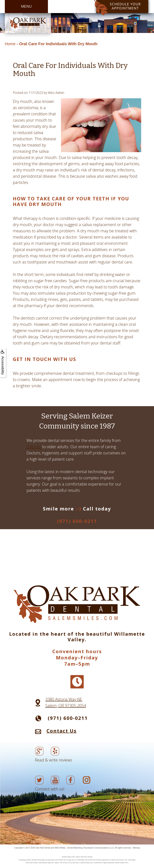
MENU (26, 6)
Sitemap (136, 848)
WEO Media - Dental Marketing (69, 848)
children (34, 447)
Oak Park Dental (43, 848)
